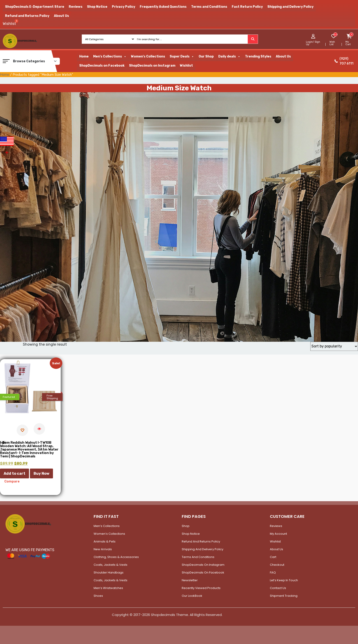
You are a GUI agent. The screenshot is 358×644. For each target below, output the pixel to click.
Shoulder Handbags (109, 572)
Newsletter (190, 580)
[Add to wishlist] (22, 430)
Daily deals (229, 57)
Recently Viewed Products (201, 588)
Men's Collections (110, 57)
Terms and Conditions (209, 7)
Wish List (332, 43)
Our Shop (206, 56)
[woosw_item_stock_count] (335, 34)
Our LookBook (192, 596)
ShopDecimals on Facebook (102, 66)
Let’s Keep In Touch (284, 580)
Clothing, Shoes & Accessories (116, 557)
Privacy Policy (124, 7)
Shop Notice (97, 7)
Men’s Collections (107, 526)
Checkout (277, 565)
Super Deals (182, 57)
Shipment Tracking (284, 596)
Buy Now (41, 473)
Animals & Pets (105, 541)
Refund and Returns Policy (27, 16)
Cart (273, 557)
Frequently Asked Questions (163, 7)
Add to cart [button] (14, 473)
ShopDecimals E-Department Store (35, 7)
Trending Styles (258, 56)
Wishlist (186, 66)
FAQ (273, 572)
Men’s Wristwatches (108, 588)
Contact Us (278, 588)
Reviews (76, 7)
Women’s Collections (109, 534)
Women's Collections (148, 56)
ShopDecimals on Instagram (152, 66)
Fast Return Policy (247, 7)
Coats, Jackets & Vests (111, 565)
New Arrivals (103, 549)
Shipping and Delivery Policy (290, 7)
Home (84, 56)
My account (278, 534)
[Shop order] (334, 346)
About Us (61, 16)
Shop (186, 526)
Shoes (98, 596)
